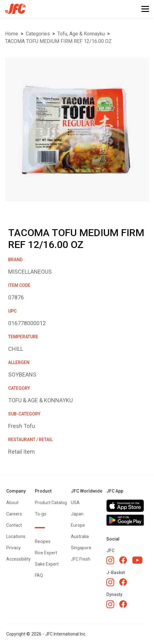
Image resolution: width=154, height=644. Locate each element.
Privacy (13, 548)
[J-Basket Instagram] (110, 582)
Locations (16, 536)
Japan (77, 514)
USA (75, 503)
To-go (41, 514)
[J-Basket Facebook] (123, 582)
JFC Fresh (81, 559)
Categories (38, 34)
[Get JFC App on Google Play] (127, 520)
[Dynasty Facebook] (123, 604)
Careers (14, 514)
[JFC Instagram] (110, 560)
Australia (80, 536)
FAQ (39, 575)
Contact (14, 525)
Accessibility (19, 559)
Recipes (43, 541)
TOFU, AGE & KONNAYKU (81, 34)
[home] (13, 9)
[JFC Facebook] (123, 560)
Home (12, 34)
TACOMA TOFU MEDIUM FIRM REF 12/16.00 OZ (58, 41)
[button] (145, 9)
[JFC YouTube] (137, 560)
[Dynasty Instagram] (110, 604)
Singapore (81, 548)
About (12, 503)
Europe (78, 525)
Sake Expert (47, 564)
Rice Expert (46, 553)
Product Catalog (51, 503)
